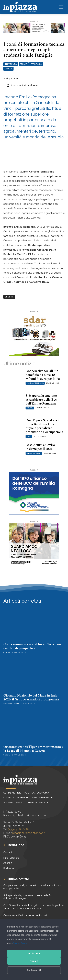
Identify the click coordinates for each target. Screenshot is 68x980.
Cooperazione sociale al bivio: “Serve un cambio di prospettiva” (32, 646)
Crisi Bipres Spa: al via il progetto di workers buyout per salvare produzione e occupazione (44, 426)
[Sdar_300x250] (34, 335)
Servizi (24, 64)
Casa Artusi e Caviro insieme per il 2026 (40, 447)
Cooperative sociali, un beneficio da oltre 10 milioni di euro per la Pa (43, 375)
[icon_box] (14, 845)
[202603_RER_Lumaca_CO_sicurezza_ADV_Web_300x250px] (34, 545)
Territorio (36, 64)
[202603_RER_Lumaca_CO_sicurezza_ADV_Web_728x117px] (34, 28)
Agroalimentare (34, 453)
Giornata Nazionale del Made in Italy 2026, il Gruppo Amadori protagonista (31, 697)
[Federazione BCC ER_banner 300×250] (34, 493)
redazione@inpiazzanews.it (29, 833)
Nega (34, 961)
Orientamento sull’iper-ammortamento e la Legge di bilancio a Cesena (33, 749)
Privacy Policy (20, 943)
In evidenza (11, 64)
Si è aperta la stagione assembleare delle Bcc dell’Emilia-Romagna (41, 400)
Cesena (8, 69)
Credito (30, 408)
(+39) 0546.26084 (19, 829)
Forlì (29, 436)
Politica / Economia (35, 383)
